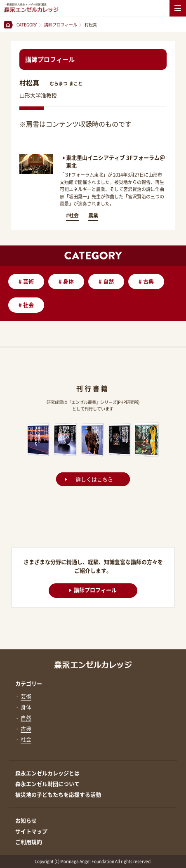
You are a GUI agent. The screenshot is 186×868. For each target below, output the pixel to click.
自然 (106, 281)
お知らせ (26, 820)
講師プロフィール (93, 590)
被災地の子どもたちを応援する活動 (58, 794)
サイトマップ (31, 831)
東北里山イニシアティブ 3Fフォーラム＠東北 (115, 161)
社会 (26, 305)
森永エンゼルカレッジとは (47, 773)
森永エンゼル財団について (47, 784)
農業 (93, 215)
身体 (66, 281)
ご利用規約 (29, 842)
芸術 (26, 281)
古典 (146, 281)
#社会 (72, 215)
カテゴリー (29, 683)
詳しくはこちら (94, 479)
